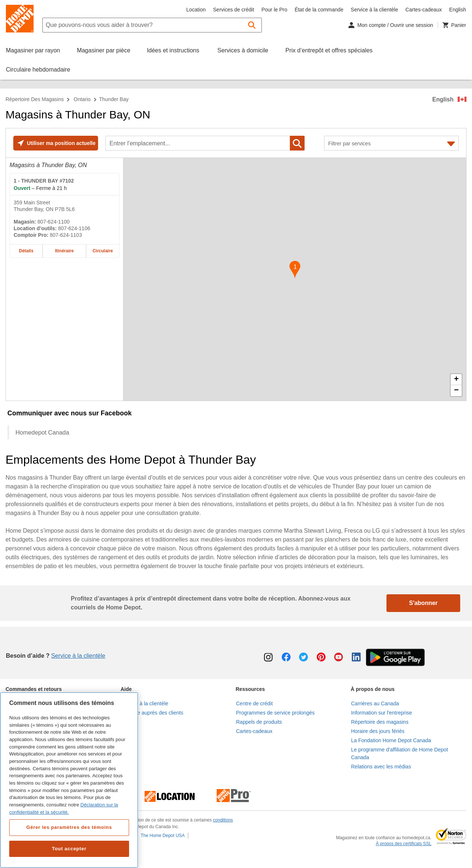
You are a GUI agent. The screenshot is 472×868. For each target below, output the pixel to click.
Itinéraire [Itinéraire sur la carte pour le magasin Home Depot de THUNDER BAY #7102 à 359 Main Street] (64, 251)
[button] (252, 25)
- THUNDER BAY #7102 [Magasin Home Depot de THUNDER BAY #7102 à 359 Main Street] (44, 181)
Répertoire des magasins (35, 99)
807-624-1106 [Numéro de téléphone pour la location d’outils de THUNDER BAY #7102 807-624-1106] (74, 228)
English (443, 99)
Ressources (250, 689)
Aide (126, 689)
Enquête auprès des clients (152, 713)
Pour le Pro (274, 10)
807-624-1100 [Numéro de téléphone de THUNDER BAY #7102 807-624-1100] (54, 222)
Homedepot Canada (42, 432)
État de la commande (319, 10)
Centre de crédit (254, 703)
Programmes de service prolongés (275, 713)
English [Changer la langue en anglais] (458, 10)
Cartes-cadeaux (424, 10)
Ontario (82, 99)
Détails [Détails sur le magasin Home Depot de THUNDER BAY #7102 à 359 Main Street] (26, 251)
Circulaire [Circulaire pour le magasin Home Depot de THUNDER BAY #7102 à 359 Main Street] (103, 251)
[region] (69, 780)
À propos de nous (373, 689)
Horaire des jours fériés (378, 731)
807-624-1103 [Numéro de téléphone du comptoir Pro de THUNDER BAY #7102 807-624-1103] (66, 235)
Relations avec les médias (381, 767)
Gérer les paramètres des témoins (69, 827)
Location (196, 10)
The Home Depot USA (162, 836)
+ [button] (456, 380)
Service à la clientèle (374, 10)
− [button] (456, 391)
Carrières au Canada (375, 703)
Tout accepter (69, 849)
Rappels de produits (259, 722)
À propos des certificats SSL (404, 844)
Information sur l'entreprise (381, 713)
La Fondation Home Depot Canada (391, 740)
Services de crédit (234, 10)
